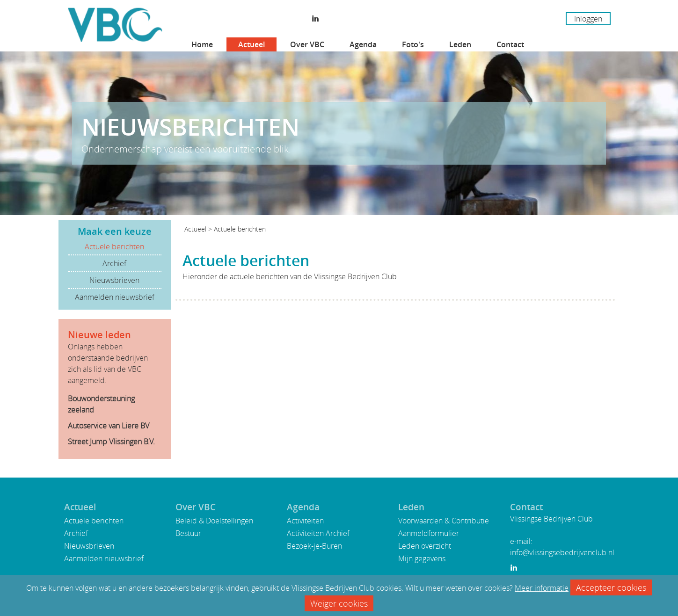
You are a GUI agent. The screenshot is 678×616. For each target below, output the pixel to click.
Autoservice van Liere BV (109, 426)
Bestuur (188, 533)
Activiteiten (305, 521)
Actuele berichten (114, 246)
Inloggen (588, 19)
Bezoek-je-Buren (314, 546)
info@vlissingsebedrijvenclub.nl (562, 552)
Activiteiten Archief (318, 533)
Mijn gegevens (422, 558)
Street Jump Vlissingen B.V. (111, 442)
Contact (510, 44)
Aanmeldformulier (429, 533)
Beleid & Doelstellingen (214, 521)
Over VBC (307, 44)
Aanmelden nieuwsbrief (115, 297)
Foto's (413, 44)
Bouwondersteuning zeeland (101, 404)
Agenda (363, 44)
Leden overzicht (425, 546)
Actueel (252, 44)
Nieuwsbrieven (114, 280)
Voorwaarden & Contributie (444, 521)
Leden (460, 44)
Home (202, 44)
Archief (114, 263)
